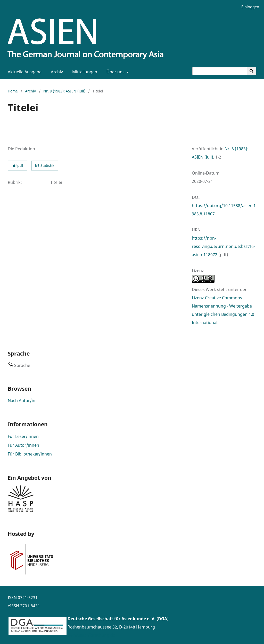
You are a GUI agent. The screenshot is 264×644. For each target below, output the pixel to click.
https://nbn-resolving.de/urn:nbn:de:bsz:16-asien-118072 (223, 246)
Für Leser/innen (23, 436)
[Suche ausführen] (252, 71)
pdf (18, 165)
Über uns (115, 72)
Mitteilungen (84, 72)
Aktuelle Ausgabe (24, 72)
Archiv (56, 72)
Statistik (45, 165)
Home (13, 91)
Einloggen (248, 7)
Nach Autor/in (22, 400)
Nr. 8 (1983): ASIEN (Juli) (64, 91)
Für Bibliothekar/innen (30, 454)
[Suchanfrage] (220, 71)
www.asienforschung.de (91, 635)
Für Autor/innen (23, 445)
